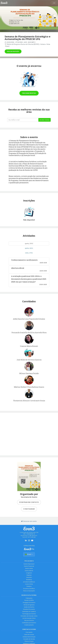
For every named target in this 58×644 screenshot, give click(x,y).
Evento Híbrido (29, 571)
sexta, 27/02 (29, 253)
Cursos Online (29, 584)
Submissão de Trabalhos (29, 612)
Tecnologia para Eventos (29, 614)
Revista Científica (29, 600)
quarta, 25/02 (29, 243)
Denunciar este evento (29, 521)
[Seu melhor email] (23, 120)
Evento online (29, 568)
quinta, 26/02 (29, 248)
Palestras (29, 586)
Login (54, 3)
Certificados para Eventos (29, 623)
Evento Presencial (29, 566)
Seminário (29, 577)
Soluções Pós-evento (29, 609)
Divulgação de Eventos (29, 603)
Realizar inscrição (13, 51)
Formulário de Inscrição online (29, 616)
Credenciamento (29, 625)
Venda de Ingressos (29, 605)
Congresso (29, 573)
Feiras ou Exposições (29, 591)
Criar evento (29, 632)
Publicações (29, 598)
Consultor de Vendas (29, 639)
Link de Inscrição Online (29, 618)
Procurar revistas (29, 93)
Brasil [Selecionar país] (29, 554)
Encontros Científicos (29, 589)
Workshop (29, 580)
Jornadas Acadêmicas (29, 582)
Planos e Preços (29, 641)
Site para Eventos (29, 621)
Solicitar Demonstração (29, 637)
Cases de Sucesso (29, 635)
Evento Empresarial (29, 564)
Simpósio (29, 575)
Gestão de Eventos (29, 607)
